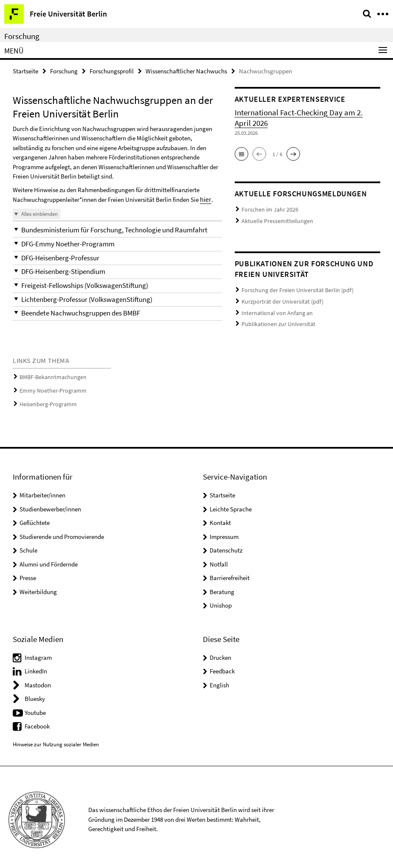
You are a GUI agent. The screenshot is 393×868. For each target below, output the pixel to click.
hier (205, 199)
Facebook (37, 721)
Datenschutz (226, 545)
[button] (117, 229)
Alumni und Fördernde (49, 559)
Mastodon (38, 680)
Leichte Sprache (231, 504)
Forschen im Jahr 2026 (267, 209)
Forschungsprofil (112, 71)
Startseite (25, 71)
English (219, 680)
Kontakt (220, 517)
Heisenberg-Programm (46, 399)
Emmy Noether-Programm (50, 387)
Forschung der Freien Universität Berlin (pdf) (292, 288)
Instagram (38, 652)
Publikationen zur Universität (275, 319)
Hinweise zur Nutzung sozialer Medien (56, 739)
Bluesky (35, 693)
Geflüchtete (35, 517)
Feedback (222, 666)
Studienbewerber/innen (50, 504)
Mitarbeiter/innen (42, 490)
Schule (28, 545)
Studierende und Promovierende (62, 531)
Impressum (224, 531)
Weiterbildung (38, 586)
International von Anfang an (274, 308)
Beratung (222, 586)
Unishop (221, 600)
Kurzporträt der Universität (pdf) (279, 298)
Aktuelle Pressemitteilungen (273, 219)
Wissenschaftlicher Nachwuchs (186, 71)
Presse (28, 572)
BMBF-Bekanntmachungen (50, 374)
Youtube (35, 707)
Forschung (22, 36)
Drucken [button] (220, 652)
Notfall (219, 559)
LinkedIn (36, 666)
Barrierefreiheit (230, 572)
